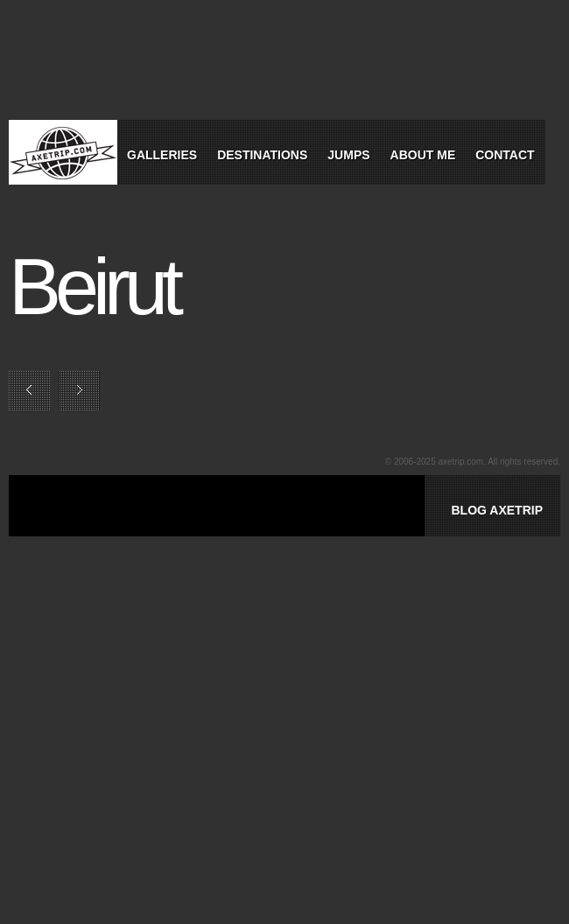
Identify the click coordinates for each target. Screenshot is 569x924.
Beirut (93, 287)
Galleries (162, 155)
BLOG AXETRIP (497, 510)
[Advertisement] (257, 526)
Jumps (348, 155)
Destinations (262, 155)
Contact (505, 155)
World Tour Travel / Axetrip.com (63, 152)
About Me (423, 155)
